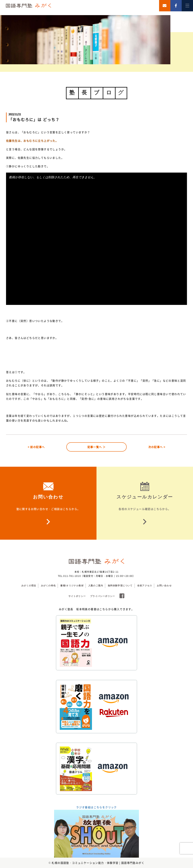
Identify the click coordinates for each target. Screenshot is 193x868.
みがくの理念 (29, 586)
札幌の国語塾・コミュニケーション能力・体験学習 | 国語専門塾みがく (98, 863)
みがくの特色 (48, 586)
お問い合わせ (164, 586)
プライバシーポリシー (103, 596)
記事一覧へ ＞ (97, 447)
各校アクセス (145, 586)
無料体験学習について (120, 586)
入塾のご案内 (96, 586)
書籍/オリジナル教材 (72, 586)
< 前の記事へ (36, 447)
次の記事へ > (157, 447)
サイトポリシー (77, 596)
